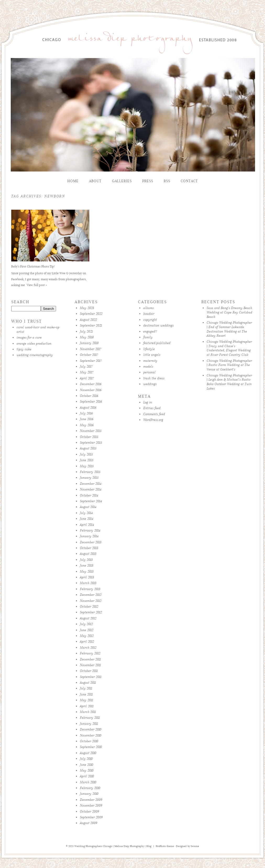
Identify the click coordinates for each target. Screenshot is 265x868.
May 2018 (87, 337)
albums (148, 308)
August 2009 (89, 823)
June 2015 (87, 460)
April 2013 (87, 577)
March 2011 (88, 712)
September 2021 (91, 325)
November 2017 (91, 349)
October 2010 (89, 741)
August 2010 (88, 753)
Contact (189, 181)
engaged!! (150, 331)
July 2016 (86, 413)
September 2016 (91, 401)
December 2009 (91, 800)
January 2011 (89, 724)
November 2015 (91, 431)
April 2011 (87, 706)
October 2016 (89, 396)
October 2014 (89, 495)
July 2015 (86, 454)
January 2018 (89, 343)
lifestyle (149, 349)
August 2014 (88, 507)
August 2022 (88, 320)
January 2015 (89, 478)
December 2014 (91, 484)
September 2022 (91, 314)
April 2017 (87, 378)
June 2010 (87, 765)
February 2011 (90, 718)
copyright (150, 320)
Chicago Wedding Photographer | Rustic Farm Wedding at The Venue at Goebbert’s (229, 365)
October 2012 (89, 606)
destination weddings (158, 325)
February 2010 (90, 788)
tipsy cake (24, 349)
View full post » (37, 285)
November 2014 (91, 489)
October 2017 (89, 355)
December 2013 (91, 542)
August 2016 (88, 407)
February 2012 (90, 653)
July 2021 (86, 331)
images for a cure (29, 337)
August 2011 (88, 683)
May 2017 (87, 372)
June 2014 (87, 519)
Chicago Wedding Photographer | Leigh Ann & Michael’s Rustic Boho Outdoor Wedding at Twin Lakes (229, 382)
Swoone (195, 846)
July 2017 (86, 366)
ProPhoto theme (165, 846)
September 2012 (91, 612)
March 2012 (88, 647)
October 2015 (89, 437)
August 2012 (88, 618)
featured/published (157, 343)
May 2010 (87, 770)
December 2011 (90, 659)
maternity (150, 361)
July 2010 (86, 759)
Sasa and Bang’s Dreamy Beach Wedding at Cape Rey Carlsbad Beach (229, 312)
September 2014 (91, 501)
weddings (150, 384)
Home (73, 181)
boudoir (149, 314)
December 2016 (91, 384)
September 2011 (91, 677)
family (148, 337)
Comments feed (154, 414)
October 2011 (89, 671)
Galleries (122, 181)
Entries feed (152, 408)
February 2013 (90, 589)
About (95, 181)
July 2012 (86, 624)
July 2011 (86, 688)
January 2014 (89, 536)
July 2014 (86, 513)
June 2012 (87, 630)
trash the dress (154, 378)
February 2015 (90, 472)
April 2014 (87, 525)
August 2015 (88, 448)
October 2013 (89, 548)
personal (149, 372)
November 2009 (91, 805)
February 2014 (90, 530)
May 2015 (87, 466)
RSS (167, 181)
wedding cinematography (35, 355)
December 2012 (91, 595)
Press (148, 181)
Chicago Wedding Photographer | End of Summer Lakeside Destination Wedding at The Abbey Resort (229, 329)
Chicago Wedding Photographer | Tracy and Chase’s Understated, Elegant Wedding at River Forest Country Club (229, 348)
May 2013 (87, 571)
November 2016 (91, 390)
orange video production (34, 343)
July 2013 (86, 560)
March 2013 (88, 583)
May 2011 (86, 700)
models (148, 366)
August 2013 (88, 554)
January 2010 (89, 794)
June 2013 (87, 565)
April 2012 (87, 641)
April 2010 (87, 776)
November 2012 (91, 601)
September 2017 (91, 361)
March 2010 (88, 782)
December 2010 (91, 729)
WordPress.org (153, 420)
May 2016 (87, 425)
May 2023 (87, 308)
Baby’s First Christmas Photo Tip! (33, 266)
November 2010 (91, 735)
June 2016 (87, 419)
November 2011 (90, 665)
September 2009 (91, 817)
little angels (152, 355)
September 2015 (91, 442)
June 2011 (86, 694)
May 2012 (87, 636)
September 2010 (91, 747)
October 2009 (89, 811)
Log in (148, 402)
